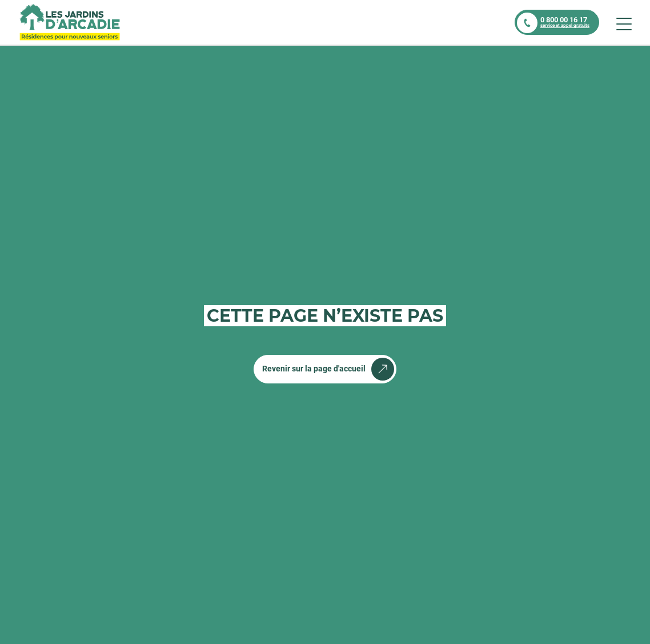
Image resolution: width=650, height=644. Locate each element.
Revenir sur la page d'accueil (314, 369)
